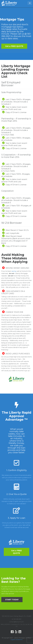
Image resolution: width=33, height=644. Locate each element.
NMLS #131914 (5, 624)
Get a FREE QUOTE (14, 46)
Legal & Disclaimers (16, 640)
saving (14, 271)
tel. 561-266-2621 (17, 619)
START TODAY (12, 600)
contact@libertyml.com (16, 622)
